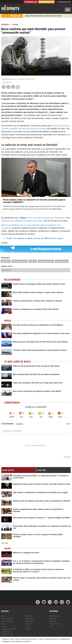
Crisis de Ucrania (20, 261)
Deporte (28, 624)
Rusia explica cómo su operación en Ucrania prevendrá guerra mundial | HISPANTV (34, 201)
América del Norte (8, 629)
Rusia (15, 25)
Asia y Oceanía (7, 621)
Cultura (28, 629)
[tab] (19, 470)
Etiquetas (5, 258)
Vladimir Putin (62, 261)
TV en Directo (31, 2)
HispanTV (10, 9)
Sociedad (29, 616)
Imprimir (8, 82)
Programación (64, 2)
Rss (51, 626)
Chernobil (6, 261)
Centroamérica (7, 634)
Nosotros (53, 618)
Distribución (54, 616)
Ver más (5, 543)
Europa (5, 25)
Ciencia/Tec (30, 621)
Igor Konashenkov (46, 261)
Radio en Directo (46, 2)
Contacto (53, 621)
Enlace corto (7, 266)
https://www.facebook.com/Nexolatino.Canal (43, 16)
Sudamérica (6, 631)
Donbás (33, 261)
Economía (29, 618)
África (4, 624)
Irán (3, 616)
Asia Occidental (7, 618)
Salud (28, 626)
